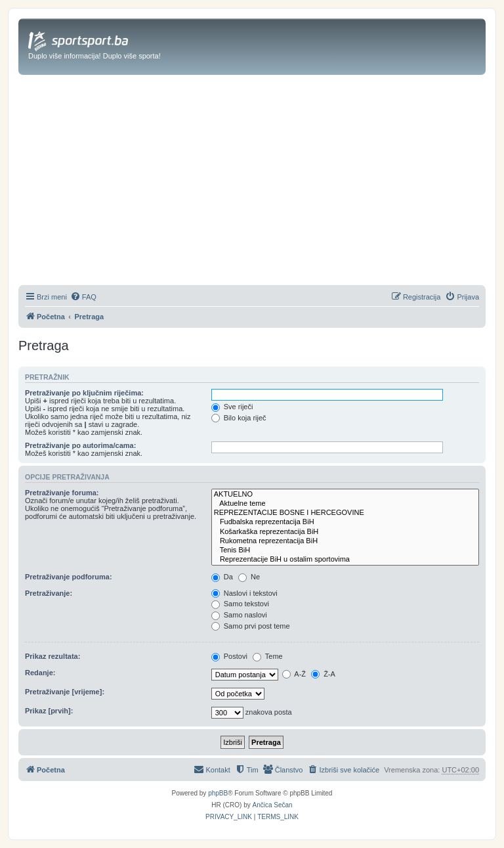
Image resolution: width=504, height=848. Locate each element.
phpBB (218, 793)
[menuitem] (83, 297)
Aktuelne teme (345, 504)
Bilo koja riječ (239, 418)
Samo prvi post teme (251, 626)
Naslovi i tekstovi (244, 593)
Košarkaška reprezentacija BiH (345, 532)
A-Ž (294, 674)
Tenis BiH (345, 550)
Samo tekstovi (240, 604)
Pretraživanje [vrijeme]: (65, 692)
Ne (249, 577)
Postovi (229, 656)
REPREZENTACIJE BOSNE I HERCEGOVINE (345, 513)
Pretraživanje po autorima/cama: (80, 445)
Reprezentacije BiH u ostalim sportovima (345, 560)
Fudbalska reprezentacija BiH (345, 522)
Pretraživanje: (49, 593)
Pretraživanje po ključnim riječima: (84, 393)
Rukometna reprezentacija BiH (345, 541)
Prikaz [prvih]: (49, 711)
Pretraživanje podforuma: (69, 577)
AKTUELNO (345, 495)
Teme (268, 656)
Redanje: (40, 673)
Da (222, 577)
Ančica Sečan (273, 805)
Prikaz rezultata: (52, 656)
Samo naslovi (239, 615)
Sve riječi (232, 407)
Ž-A (323, 674)
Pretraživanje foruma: (62, 493)
